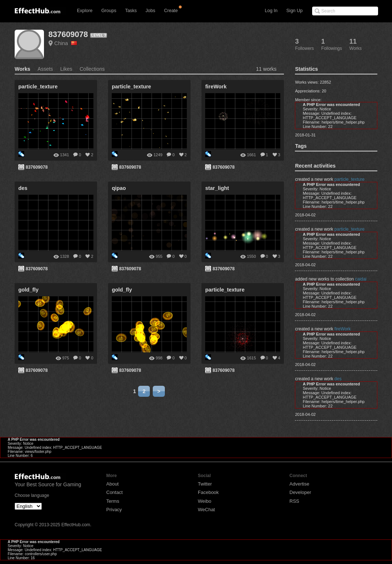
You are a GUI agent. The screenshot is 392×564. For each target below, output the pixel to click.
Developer (300, 492)
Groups (109, 11)
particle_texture (350, 179)
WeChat (206, 510)
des (338, 379)
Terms (113, 501)
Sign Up (295, 11)
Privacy (114, 510)
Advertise (299, 484)
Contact (114, 492)
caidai (361, 279)
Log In (271, 11)
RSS (294, 501)
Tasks (131, 11)
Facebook (208, 492)
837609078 (68, 34)
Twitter (205, 484)
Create (171, 11)
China (66, 43)
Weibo (205, 501)
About (112, 484)
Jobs (150, 11)
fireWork (343, 329)
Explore (85, 11)
